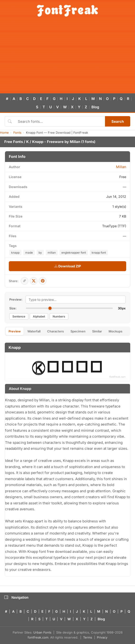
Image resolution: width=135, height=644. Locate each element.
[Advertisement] (67, 58)
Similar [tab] (97, 331)
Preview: (16, 299)
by (40, 253)
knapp (15, 253)
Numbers (59, 316)
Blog (95, 107)
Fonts (17, 133)
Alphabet (39, 316)
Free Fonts (14, 142)
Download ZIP (68, 266)
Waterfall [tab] (34, 331)
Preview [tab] (15, 331)
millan (52, 253)
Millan (75, 142)
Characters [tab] (55, 331)
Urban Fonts (42, 632)
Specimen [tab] (78, 331)
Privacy (102, 637)
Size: (13, 308)
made (29, 253)
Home (4, 133)
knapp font (99, 253)
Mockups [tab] (115, 331)
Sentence (19, 316)
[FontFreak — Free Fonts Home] (67, 11)
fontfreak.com (38, 637)
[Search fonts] (60, 121)
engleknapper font (74, 253)
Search (118, 121)
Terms (88, 637)
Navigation (16, 597)
